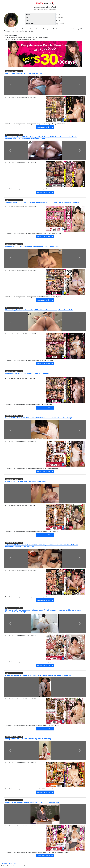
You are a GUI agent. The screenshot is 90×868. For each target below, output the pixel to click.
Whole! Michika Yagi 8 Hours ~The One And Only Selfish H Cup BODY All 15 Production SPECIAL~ (43, 202)
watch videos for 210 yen (45, 127)
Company (4, 863)
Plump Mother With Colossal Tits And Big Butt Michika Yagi (28, 739)
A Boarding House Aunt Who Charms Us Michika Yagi (26, 481)
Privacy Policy (13, 863)
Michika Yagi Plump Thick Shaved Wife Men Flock (24, 73)
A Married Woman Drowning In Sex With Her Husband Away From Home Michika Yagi (38, 675)
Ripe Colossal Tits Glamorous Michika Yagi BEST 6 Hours (27, 373)
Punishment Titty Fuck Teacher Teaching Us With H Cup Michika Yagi (32, 802)
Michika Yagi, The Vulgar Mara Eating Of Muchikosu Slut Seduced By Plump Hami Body (39, 310)
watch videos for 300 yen (45, 192)
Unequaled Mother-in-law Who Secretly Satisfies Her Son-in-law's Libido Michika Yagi (39, 418)
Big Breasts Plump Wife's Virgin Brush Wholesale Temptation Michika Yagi (34, 246)
